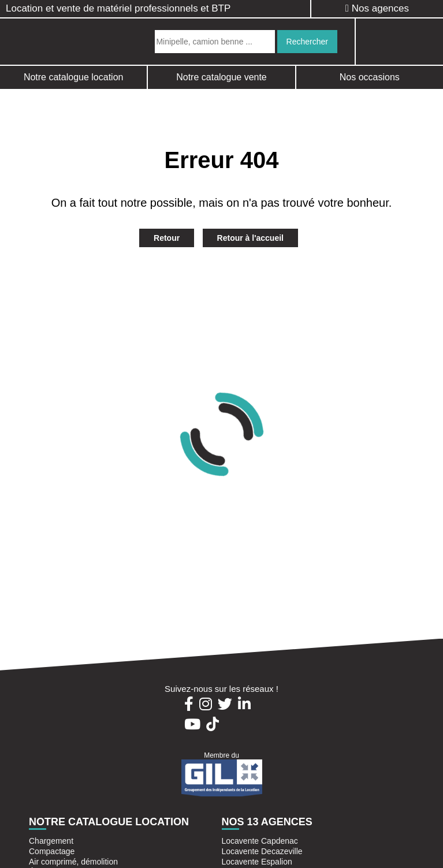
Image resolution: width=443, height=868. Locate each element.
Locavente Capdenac (260, 841)
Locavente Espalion (257, 862)
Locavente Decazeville (262, 851)
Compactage (52, 851)
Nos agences (377, 8)
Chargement (51, 841)
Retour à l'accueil (250, 238)
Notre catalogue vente (221, 77)
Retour (167, 238)
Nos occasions (370, 77)
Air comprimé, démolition (73, 862)
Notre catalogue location (74, 77)
